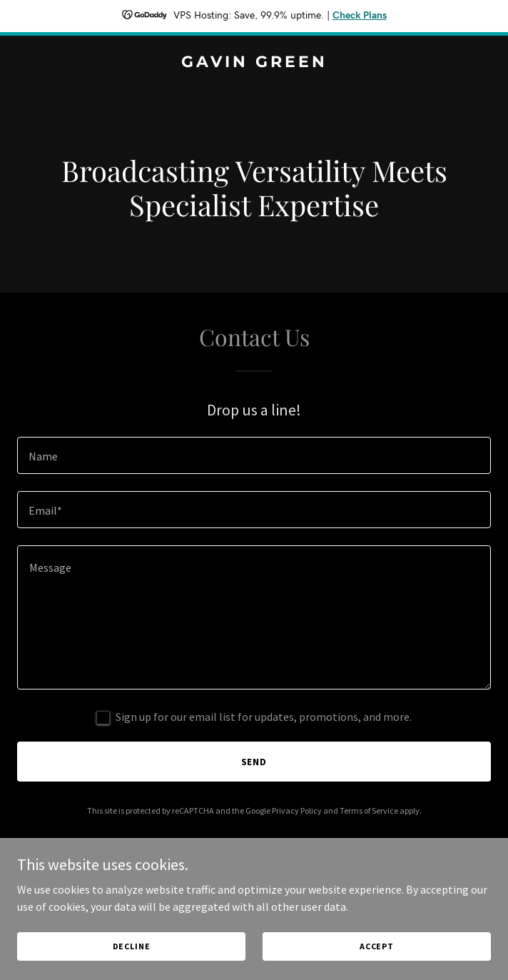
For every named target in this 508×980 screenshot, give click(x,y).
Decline (132, 946)
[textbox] (254, 455)
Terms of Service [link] (369, 810)
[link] (254, 63)
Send (254, 762)
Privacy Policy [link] (297, 810)
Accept (377, 946)
